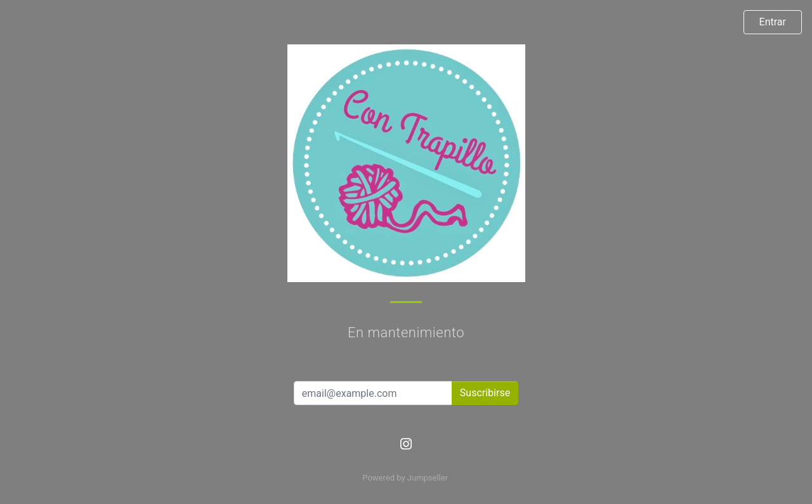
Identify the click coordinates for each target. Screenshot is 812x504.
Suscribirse (485, 393)
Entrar (773, 22)
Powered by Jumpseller (405, 478)
